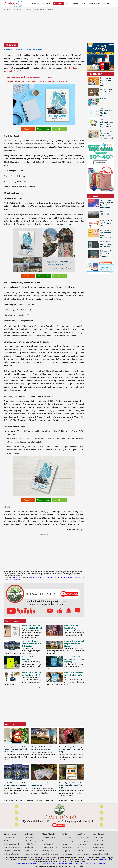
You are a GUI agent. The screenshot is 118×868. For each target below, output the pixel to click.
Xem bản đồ (81, 861)
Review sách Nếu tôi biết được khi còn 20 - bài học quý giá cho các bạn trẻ (37, 81)
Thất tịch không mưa (31, 854)
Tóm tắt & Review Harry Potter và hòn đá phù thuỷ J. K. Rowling (31, 644)
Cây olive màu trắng (83, 854)
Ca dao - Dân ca (66, 837)
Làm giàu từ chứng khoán (12, 851)
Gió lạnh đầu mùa (99, 837)
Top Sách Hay (47, 4)
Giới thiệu (104, 99)
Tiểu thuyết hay (9, 837)
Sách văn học (29, 837)
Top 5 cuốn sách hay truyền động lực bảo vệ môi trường (29, 77)
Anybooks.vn (8, 9)
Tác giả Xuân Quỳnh (48, 837)
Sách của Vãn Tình (31, 851)
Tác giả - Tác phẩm (72, 4)
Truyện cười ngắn (99, 847)
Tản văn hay (16, 580)
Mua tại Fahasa (43, 129)
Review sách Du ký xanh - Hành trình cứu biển (38, 9)
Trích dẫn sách (66, 844)
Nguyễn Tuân (40, 578)
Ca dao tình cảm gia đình (12, 854)
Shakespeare (54, 854)
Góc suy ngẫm (81, 844)
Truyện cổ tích (66, 847)
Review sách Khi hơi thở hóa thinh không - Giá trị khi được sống (74, 659)
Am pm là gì (46, 851)
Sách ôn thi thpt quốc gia (12, 844)
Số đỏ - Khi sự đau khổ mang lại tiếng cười (106, 244)
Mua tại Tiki (28, 129)
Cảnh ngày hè (46, 841)
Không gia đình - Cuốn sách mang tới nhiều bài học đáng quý (74, 644)
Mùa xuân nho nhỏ (99, 844)
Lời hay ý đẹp (66, 851)
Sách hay (32, 578)
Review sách (58, 4)
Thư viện (84, 4)
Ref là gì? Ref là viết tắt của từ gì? (106, 223)
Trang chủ (35, 4)
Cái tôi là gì (8, 580)
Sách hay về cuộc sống (11, 841)
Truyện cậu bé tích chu (49, 847)
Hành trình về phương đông (12, 847)
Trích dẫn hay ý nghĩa (83, 841)
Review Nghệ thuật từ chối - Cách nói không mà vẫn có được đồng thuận (71, 785)
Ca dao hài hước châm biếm (102, 854)
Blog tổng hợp (107, 4)
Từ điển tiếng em (30, 844)
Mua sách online (67, 854)
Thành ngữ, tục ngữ (68, 841)
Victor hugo (46, 844)
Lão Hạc (53, 851)
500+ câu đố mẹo (99, 851)
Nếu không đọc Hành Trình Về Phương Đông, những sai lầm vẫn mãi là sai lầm (16, 749)
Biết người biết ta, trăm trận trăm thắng (106, 253)
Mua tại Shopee (59, 129)
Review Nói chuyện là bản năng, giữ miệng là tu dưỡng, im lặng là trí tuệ (71, 749)
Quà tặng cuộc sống (83, 837)
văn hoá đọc (81, 858)
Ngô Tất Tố (46, 854)
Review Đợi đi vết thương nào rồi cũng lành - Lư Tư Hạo (73, 675)
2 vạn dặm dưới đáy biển (101, 841)
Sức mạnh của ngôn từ (32, 841)
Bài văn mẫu (80, 851)
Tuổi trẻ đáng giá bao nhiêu (55, 578)
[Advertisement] (59, 27)
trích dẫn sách (79, 578)
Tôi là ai (52, 844)
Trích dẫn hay (94, 4)
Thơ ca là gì (69, 578)
